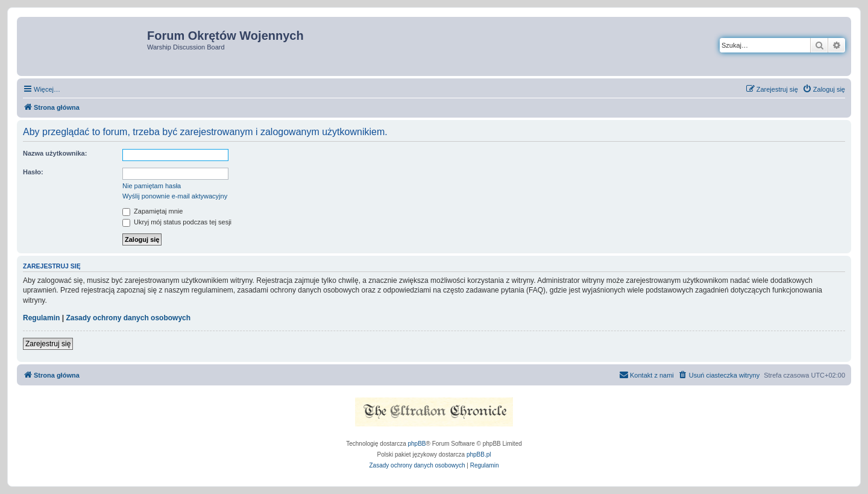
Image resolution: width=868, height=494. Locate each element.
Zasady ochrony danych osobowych (128, 318)
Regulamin (41, 318)
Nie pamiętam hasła (152, 186)
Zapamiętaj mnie (153, 211)
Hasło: (33, 172)
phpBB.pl (479, 454)
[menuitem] (824, 89)
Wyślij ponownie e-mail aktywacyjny (175, 196)
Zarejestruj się (48, 344)
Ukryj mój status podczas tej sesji (177, 222)
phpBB (417, 444)
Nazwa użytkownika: (55, 153)
